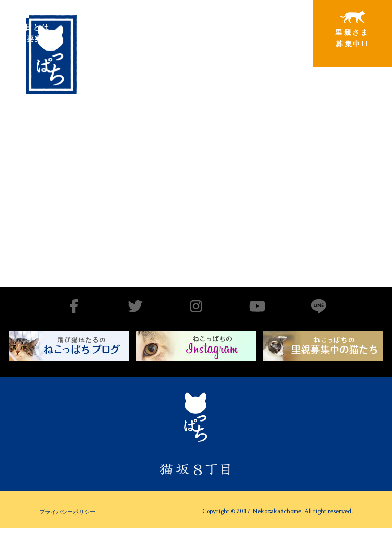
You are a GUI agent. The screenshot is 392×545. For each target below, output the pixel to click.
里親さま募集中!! (352, 29)
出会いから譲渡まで (105, 29)
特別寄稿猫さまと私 (270, 29)
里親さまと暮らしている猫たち (187, 37)
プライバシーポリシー (67, 512)
